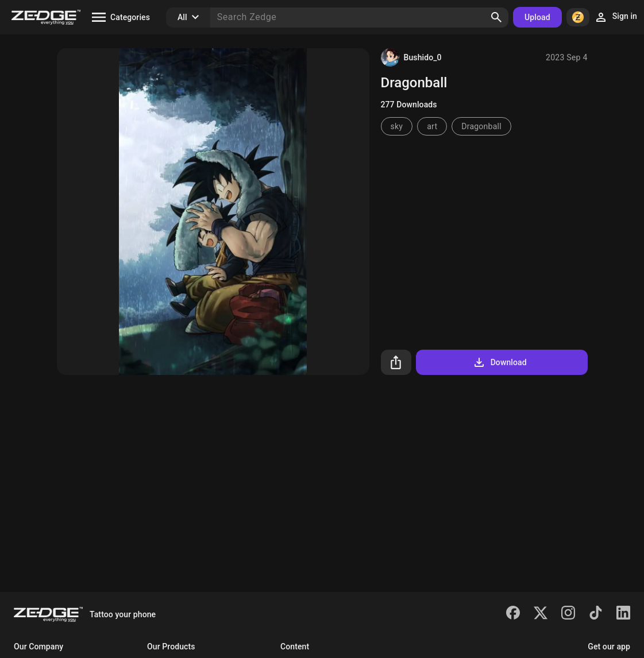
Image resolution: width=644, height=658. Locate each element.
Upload (537, 17)
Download (500, 362)
